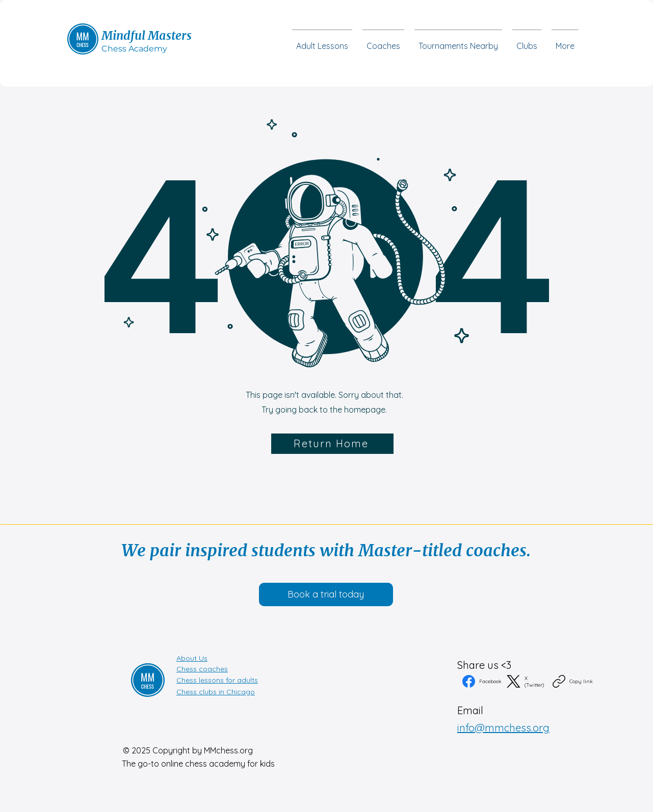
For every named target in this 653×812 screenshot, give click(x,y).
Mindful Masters (147, 35)
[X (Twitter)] (527, 682)
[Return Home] (332, 444)
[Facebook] (482, 681)
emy (158, 49)
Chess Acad (125, 49)
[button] (527, 41)
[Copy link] (573, 681)
